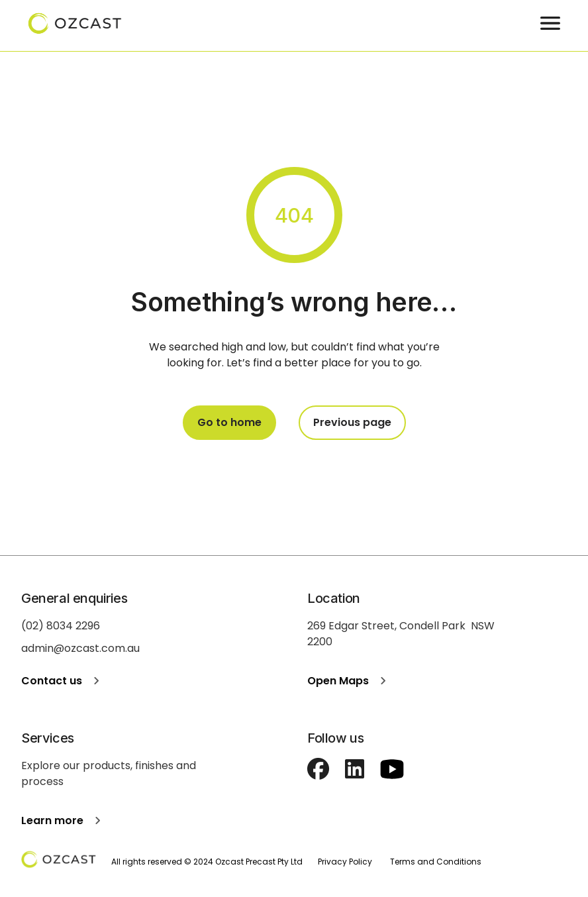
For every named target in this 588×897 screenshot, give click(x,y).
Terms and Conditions (436, 862)
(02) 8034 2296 (61, 626)
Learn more (64, 820)
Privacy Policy (345, 862)
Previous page (352, 422)
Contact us (63, 681)
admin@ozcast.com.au (80, 648)
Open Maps (349, 681)
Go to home (229, 422)
